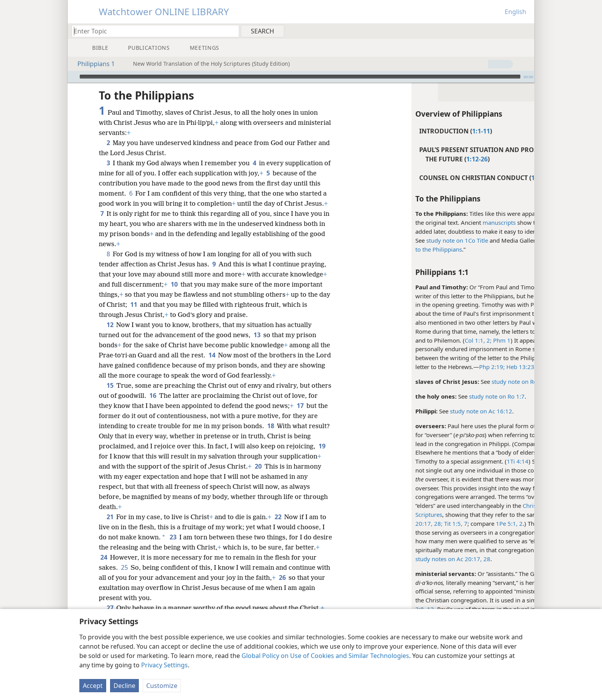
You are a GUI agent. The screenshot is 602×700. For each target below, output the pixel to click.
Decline (124, 686)
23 (173, 537)
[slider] (300, 77)
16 (174, 395)
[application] (301, 77)
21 (110, 517)
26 (104, 588)
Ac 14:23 (501, 550)
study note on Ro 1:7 (445, 396)
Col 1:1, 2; (426, 340)
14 (223, 355)
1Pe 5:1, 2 (457, 523)
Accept (93, 686)
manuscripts (447, 222)
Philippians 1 (92, 64)
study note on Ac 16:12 (429, 411)
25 (140, 567)
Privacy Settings (164, 665)
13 (257, 335)
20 (301, 466)
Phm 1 (449, 340)
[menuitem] (526, 31)
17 (311, 406)
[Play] (73, 77)
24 (129, 557)
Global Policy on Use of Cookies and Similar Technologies (325, 656)
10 (174, 284)
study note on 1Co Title (405, 240)
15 (110, 385)
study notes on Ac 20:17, (396, 559)
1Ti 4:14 (465, 461)
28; (385, 523)
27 (110, 608)
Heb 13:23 (467, 367)
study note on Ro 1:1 (467, 381)
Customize (162, 686)
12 (110, 325)
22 (278, 517)
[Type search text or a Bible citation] (152, 31)
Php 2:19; (440, 367)
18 (282, 426)
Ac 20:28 (500, 444)
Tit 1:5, (400, 523)
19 (134, 456)
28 (434, 559)
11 (146, 304)
